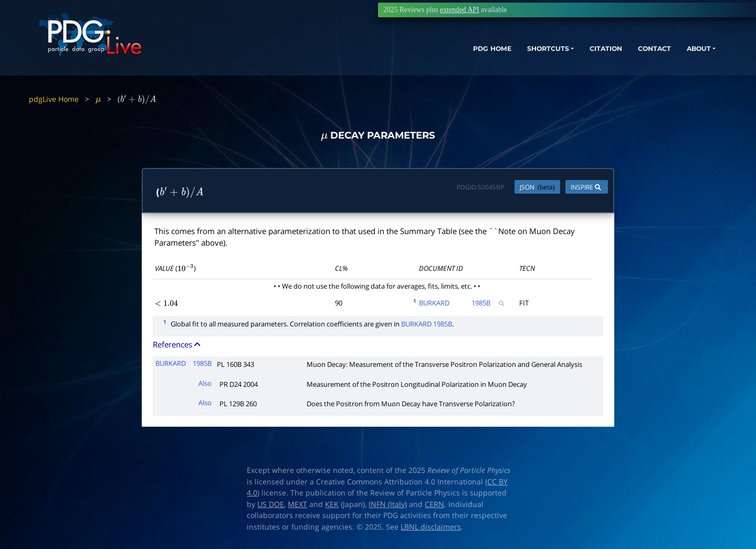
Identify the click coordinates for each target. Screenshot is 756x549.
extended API (459, 10)
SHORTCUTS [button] (503, 56)
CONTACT (624, 56)
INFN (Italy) (388, 504)
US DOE (271, 504)
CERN (434, 504)
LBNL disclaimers (431, 527)
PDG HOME (439, 56)
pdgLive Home (54, 99)
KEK (332, 504)
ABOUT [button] (675, 56)
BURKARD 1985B (427, 324)
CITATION (570, 56)
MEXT (297, 504)
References (177, 345)
